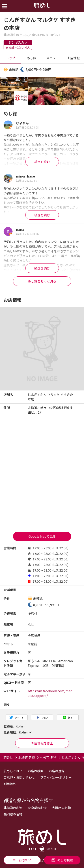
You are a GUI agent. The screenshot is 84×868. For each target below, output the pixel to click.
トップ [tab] (11, 58)
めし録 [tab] (32, 58)
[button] (42, 732)
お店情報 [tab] (73, 58)
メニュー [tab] (53, 58)
